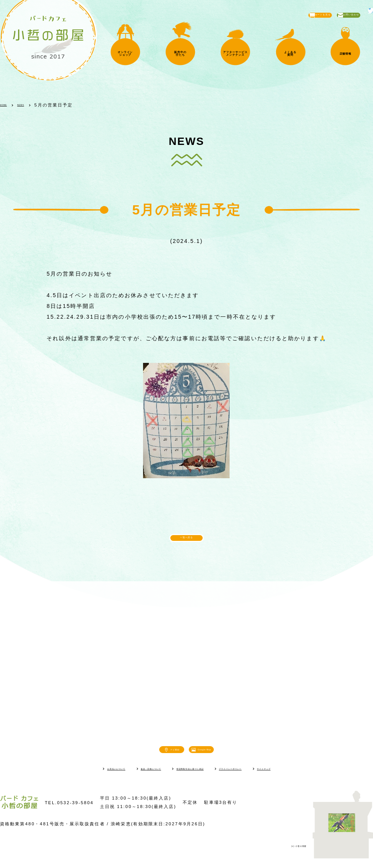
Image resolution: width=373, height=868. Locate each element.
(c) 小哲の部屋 (289, 855)
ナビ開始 (157, 757)
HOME (8, 105)
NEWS (35, 105)
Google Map (223, 757)
